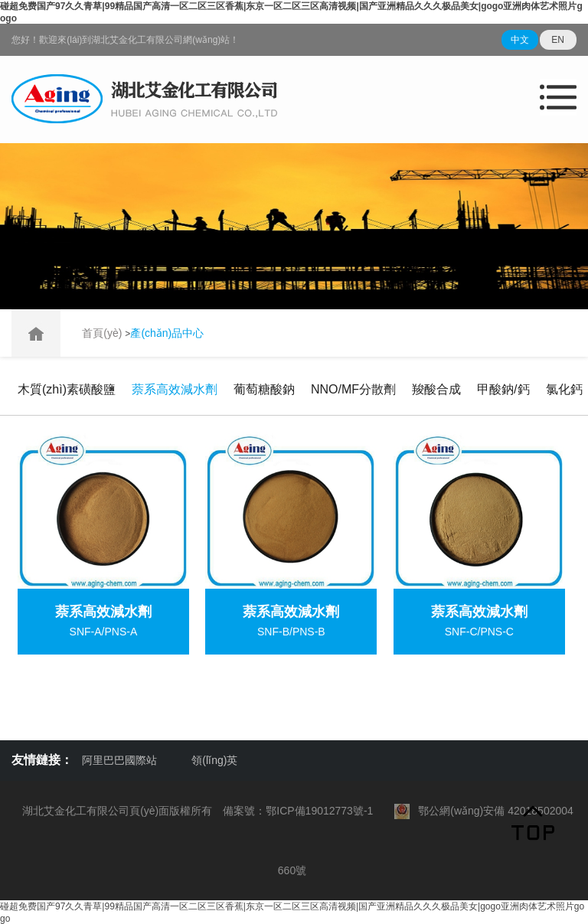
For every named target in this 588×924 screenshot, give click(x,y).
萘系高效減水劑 (175, 389)
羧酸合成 (436, 389)
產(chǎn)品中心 (167, 333)
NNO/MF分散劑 (353, 389)
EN (558, 40)
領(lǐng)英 (214, 760)
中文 (520, 40)
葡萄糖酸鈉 (264, 389)
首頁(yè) (103, 333)
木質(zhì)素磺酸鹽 (67, 389)
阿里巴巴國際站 (119, 760)
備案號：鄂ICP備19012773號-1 (298, 811)
